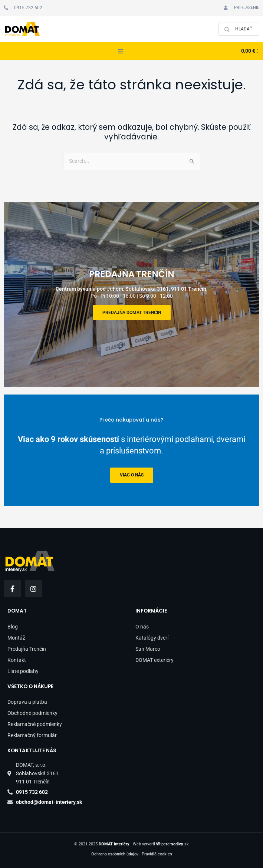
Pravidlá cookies (157, 854)
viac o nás (132, 475)
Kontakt (17, 660)
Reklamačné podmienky (35, 724)
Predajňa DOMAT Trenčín (132, 313)
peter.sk (175, 844)
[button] (121, 51)
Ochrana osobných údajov (115, 854)
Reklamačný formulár (32, 735)
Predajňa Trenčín (27, 649)
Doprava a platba (27, 702)
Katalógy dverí (152, 638)
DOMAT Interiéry (114, 844)
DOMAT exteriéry (154, 660)
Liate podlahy (23, 671)
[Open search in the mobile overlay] (239, 29)
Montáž (16, 638)
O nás (142, 627)
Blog (13, 627)
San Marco (148, 649)
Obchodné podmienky (32, 713)
